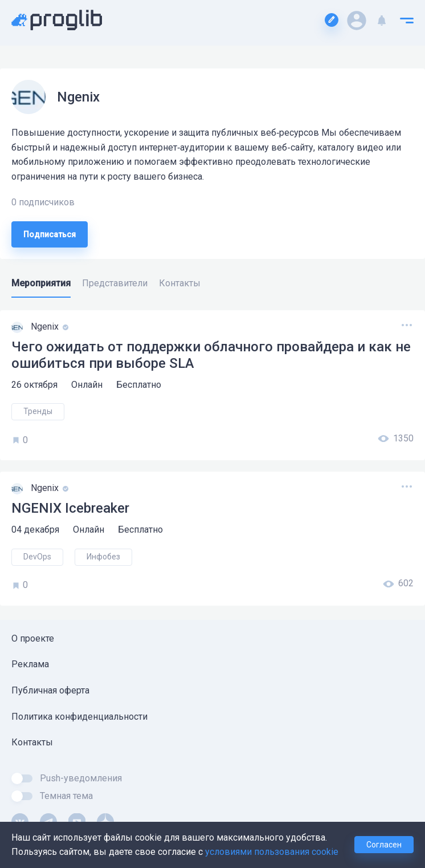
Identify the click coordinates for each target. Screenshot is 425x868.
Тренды (38, 411)
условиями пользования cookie (272, 852)
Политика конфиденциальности (79, 717)
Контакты (32, 742)
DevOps (37, 557)
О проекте (33, 638)
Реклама (30, 664)
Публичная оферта (50, 690)
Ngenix (46, 326)
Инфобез (103, 557)
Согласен (384, 845)
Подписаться (50, 234)
